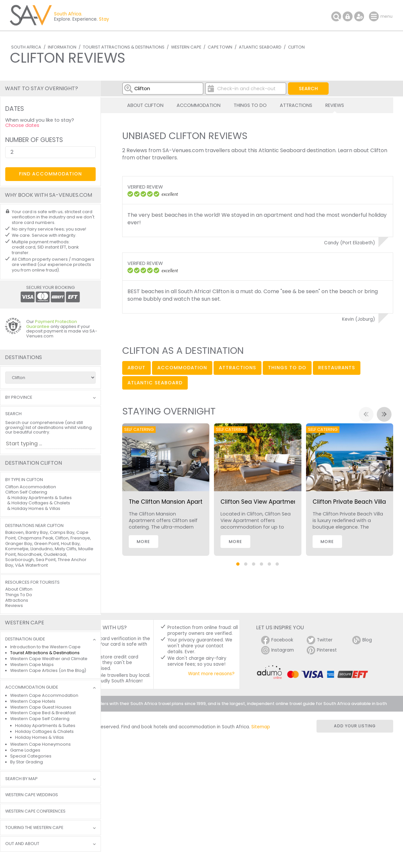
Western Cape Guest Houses (41, 707)
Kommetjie (17, 549)
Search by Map (21, 779)
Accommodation (199, 105)
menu (375, 16)
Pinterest (322, 650)
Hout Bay (70, 544)
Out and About (22, 844)
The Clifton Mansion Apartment (173, 502)
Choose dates (22, 125)
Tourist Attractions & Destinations (124, 47)
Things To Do (250, 105)
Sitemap (261, 727)
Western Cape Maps (32, 665)
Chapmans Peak (35, 538)
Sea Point (46, 560)
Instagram (278, 650)
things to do (287, 368)
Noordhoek (30, 554)
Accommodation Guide (32, 687)
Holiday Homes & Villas (36, 508)
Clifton (296, 47)
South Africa (26, 47)
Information (62, 47)
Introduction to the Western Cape (45, 647)
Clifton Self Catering (26, 492)
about (136, 368)
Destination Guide (25, 639)
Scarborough (19, 560)
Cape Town (220, 47)
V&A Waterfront (31, 565)
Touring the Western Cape (34, 828)
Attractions (296, 105)
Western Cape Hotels (33, 701)
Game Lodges (25, 750)
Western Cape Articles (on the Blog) (48, 670)
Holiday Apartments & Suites (42, 498)
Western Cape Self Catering (40, 719)
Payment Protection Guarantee (52, 324)
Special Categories (31, 756)
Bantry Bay (37, 532)
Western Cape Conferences (35, 811)
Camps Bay (62, 532)
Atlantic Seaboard (260, 47)
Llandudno (42, 549)
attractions (238, 368)
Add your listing (355, 726)
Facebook (277, 640)
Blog (362, 640)
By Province (19, 398)
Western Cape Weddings (32, 795)
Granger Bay (19, 544)
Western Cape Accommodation (44, 695)
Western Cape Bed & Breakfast (43, 713)
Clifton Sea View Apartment (260, 502)
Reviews (335, 105)
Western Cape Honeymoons (40, 744)
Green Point (47, 544)
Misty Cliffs (66, 549)
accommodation (182, 368)
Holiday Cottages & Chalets (41, 503)
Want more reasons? (211, 674)
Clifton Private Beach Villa (349, 502)
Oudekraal (55, 554)
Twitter (320, 640)
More (143, 542)
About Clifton (145, 105)
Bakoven (14, 532)
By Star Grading (27, 762)
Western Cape (186, 47)
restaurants (337, 368)
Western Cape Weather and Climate (49, 659)
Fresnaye (80, 538)
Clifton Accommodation (31, 487)
